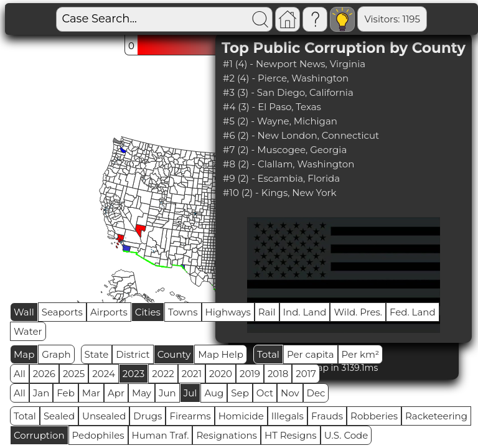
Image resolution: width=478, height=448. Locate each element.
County (174, 354)
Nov (290, 393)
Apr (116, 393)
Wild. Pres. (358, 312)
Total (268, 354)
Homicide (241, 416)
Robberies (374, 416)
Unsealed (104, 416)
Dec (316, 393)
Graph (56, 354)
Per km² (361, 354)
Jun (167, 393)
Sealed (59, 416)
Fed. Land (413, 312)
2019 (250, 374)
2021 (192, 374)
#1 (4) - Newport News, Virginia (294, 64)
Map (24, 354)
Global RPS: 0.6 (428, 19)
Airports (109, 312)
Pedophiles (98, 435)
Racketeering (436, 416)
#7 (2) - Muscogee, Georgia (285, 150)
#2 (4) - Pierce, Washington (286, 78)
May (142, 393)
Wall (24, 312)
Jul (190, 393)
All (20, 374)
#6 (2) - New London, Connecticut (301, 135)
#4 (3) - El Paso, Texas (272, 107)
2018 (278, 374)
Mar (91, 393)
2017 (306, 374)
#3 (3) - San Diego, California (288, 92)
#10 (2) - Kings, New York (279, 193)
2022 (163, 374)
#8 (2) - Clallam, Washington (288, 164)
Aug (214, 393)
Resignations (227, 435)
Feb (65, 393)
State (97, 354)
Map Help (221, 354)
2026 (44, 374)
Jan (41, 393)
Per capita (311, 354)
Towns (183, 312)
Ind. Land (305, 312)
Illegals (288, 416)
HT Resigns (291, 435)
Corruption (39, 435)
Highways (228, 312)
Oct (265, 393)
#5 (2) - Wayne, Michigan (280, 121)
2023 (134, 374)
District (133, 354)
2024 (104, 374)
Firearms (190, 416)
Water (28, 331)
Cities (148, 312)
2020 (221, 374)
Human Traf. (161, 435)
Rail (267, 312)
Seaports (62, 312)
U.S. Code (346, 435)
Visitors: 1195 (350, 19)
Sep (240, 393)
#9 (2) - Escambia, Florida (281, 178)
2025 (74, 374)
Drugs (148, 416)
